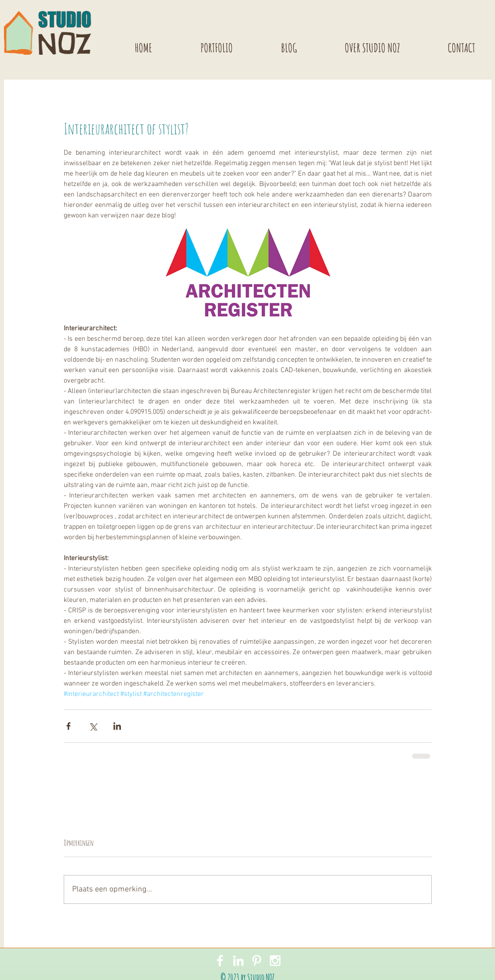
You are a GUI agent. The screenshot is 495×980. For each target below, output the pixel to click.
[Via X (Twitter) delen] (93, 726)
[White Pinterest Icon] (257, 961)
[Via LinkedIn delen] (117, 726)
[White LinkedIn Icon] (238, 961)
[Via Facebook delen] (68, 726)
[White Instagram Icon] (275, 961)
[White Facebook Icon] (220, 961)
